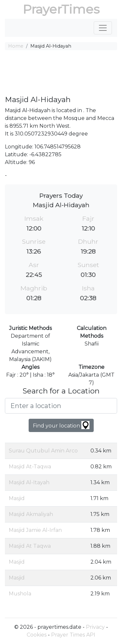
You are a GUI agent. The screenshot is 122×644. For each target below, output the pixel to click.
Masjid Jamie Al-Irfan (35, 530)
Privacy (95, 627)
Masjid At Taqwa (30, 546)
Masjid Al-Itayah (29, 482)
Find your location (61, 425)
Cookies (37, 635)
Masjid (17, 498)
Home (16, 46)
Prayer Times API (73, 635)
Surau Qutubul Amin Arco (43, 451)
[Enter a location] (61, 406)
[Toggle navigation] (103, 28)
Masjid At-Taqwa (30, 467)
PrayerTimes (61, 9)
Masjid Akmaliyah (31, 514)
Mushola (20, 594)
